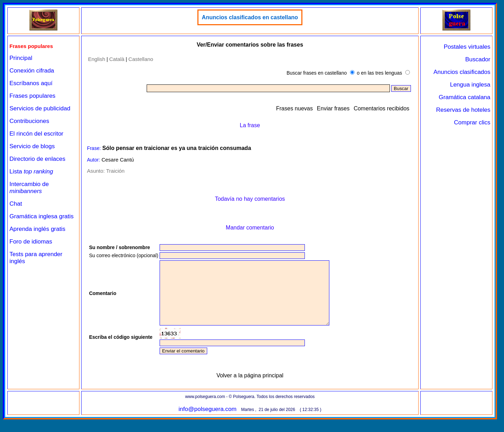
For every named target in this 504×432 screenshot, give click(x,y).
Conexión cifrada (32, 71)
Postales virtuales (467, 47)
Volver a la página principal (250, 388)
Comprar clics (472, 122)
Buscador (478, 59)
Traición (115, 171)
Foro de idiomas (31, 242)
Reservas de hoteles (463, 110)
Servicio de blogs (32, 146)
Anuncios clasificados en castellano (250, 17)
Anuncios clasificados (462, 72)
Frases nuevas (295, 108)
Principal (21, 58)
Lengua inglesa (470, 85)
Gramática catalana (465, 97)
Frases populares (32, 96)
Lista (31, 172)
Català (117, 59)
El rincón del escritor (36, 134)
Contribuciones (29, 121)
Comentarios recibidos (381, 108)
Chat (16, 204)
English (96, 59)
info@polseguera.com (208, 422)
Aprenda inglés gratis (37, 229)
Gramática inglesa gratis (41, 216)
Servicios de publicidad (40, 108)
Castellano (141, 59)
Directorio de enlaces (37, 159)
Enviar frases (333, 108)
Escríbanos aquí (31, 83)
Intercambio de (29, 188)
